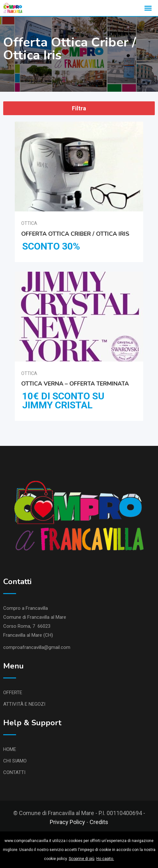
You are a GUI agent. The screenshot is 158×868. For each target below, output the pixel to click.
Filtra (79, 108)
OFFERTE (13, 693)
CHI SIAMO (15, 761)
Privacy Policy (67, 822)
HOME (10, 749)
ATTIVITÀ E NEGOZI (24, 704)
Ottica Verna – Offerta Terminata (75, 383)
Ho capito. (105, 859)
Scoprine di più (82, 859)
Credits (99, 822)
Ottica (29, 223)
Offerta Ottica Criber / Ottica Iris (75, 234)
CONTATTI (14, 772)
